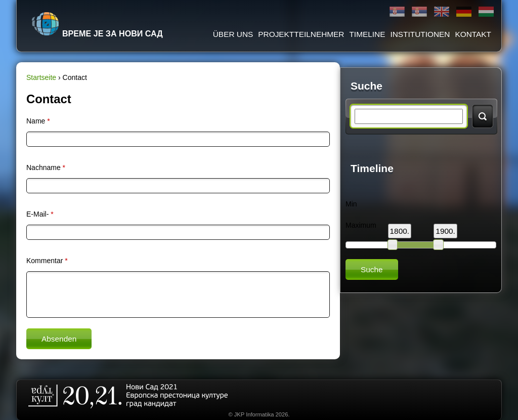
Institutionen (420, 34)
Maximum (361, 225)
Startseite (41, 77)
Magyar (486, 12)
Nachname (46, 167)
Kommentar (47, 261)
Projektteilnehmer (301, 34)
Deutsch (464, 12)
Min (351, 204)
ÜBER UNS (233, 34)
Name (38, 121)
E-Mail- (40, 214)
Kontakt (473, 34)
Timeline (367, 34)
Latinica (419, 12)
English (442, 12)
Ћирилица (397, 12)
